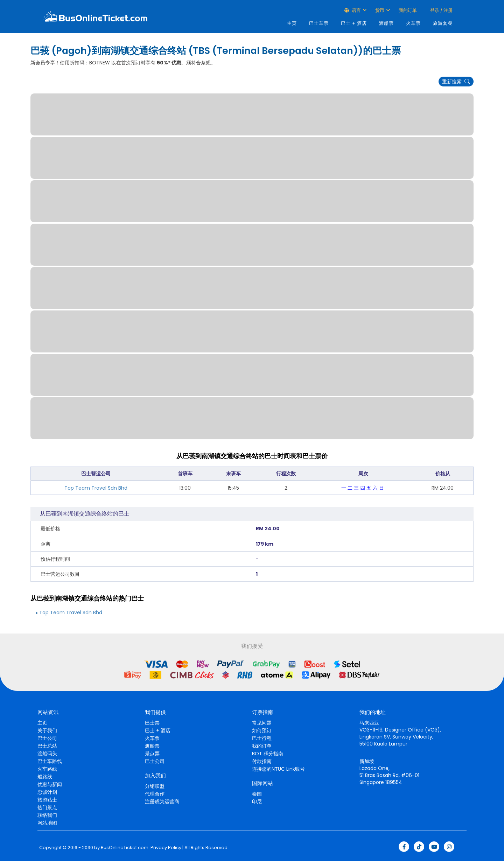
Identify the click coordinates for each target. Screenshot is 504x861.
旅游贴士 (47, 800)
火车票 (413, 23)
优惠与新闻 (50, 784)
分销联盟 (155, 786)
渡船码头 (47, 754)
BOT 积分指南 (268, 754)
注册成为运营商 (162, 801)
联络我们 (47, 815)
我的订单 (408, 10)
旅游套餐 (443, 23)
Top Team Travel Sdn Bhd (96, 488)
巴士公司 (47, 738)
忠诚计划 (47, 792)
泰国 (257, 794)
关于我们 (47, 730)
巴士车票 (319, 23)
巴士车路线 (50, 761)
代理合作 (155, 794)
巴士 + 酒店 (354, 23)
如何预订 (262, 730)
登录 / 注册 (441, 10)
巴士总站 (47, 746)
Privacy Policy (165, 848)
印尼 (257, 801)
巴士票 (152, 723)
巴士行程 (262, 738)
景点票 (152, 754)
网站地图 (47, 823)
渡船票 (386, 23)
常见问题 (262, 723)
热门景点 (47, 807)
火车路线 (47, 769)
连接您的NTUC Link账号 (278, 769)
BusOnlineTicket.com (125, 848)
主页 (292, 23)
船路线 (45, 777)
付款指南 (262, 761)
